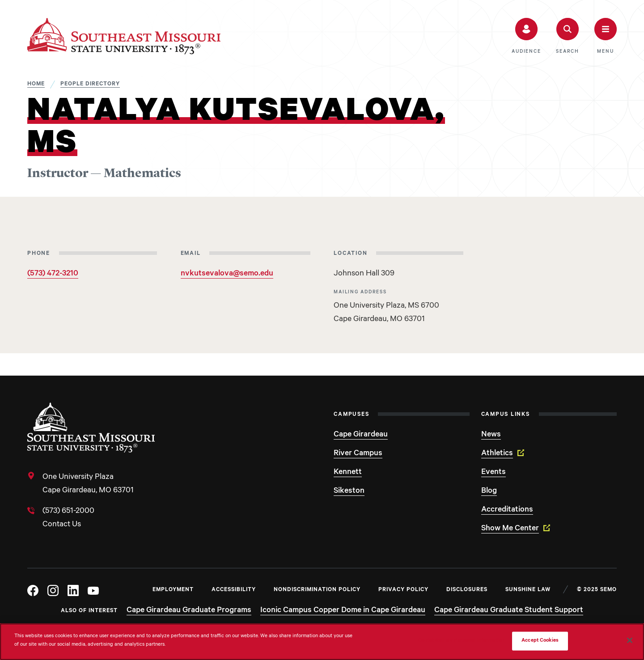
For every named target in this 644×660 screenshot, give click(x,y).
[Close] (630, 640)
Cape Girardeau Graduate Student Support (509, 611)
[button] (526, 36)
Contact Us (62, 525)
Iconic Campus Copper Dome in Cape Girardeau (343, 611)
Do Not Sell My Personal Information (462, 641)
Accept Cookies (540, 641)
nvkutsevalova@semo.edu (227, 274)
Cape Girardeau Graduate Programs (189, 611)
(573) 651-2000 (68, 512)
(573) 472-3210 (53, 274)
